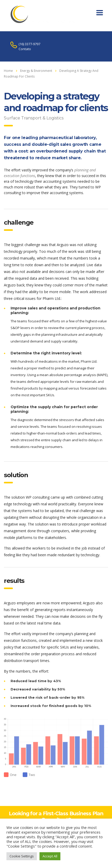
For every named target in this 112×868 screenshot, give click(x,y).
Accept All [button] (50, 856)
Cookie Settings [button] (22, 856)
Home (8, 71)
